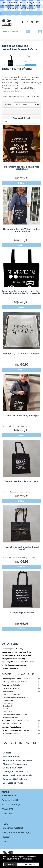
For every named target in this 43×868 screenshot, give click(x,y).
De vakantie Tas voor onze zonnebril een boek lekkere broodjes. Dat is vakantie (21, 292)
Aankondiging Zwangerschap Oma (16, 697)
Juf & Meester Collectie (11, 734)
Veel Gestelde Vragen (13, 783)
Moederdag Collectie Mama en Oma (16, 652)
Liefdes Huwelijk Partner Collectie (15, 730)
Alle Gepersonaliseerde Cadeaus (15, 715)
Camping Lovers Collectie (12, 724)
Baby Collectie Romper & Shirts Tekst (17, 655)
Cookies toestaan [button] (29, 864)
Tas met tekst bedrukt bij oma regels (21, 416)
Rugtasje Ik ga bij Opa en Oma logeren (21, 353)
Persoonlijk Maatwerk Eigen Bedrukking (18, 662)
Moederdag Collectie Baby (12, 649)
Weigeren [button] (10, 864)
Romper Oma (8, 703)
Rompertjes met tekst (12, 828)
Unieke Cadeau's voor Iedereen (14, 665)
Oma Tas (6, 709)
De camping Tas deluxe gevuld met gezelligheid (21, 168)
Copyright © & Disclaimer (15, 779)
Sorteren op (9, 104)
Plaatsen (6, 837)
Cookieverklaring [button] (10, 859)
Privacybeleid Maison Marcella (18, 775)
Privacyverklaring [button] (25, 859)
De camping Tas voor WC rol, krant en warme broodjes (21, 230)
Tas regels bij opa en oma (21, 613)
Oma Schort (7, 706)
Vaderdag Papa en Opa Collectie (15, 682)
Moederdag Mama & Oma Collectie (16, 679)
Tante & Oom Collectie (11, 685)
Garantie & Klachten (12, 768)
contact (28, 96)
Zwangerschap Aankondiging (14, 659)
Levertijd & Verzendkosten (16, 772)
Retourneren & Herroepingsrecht (19, 760)
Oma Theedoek (9, 700)
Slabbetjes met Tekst (11, 717)
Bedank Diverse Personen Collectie (16, 721)
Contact (7, 753)
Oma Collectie (7, 692)
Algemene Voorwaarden (15, 764)
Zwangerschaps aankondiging (17, 832)
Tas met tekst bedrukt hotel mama (22, 481)
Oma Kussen (8, 712)
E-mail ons (7, 814)
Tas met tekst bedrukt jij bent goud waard (21, 548)
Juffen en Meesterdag (10, 668)
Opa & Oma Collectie (10, 688)
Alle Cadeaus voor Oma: (12, 695)
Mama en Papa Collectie (11, 727)
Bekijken (22, 183)
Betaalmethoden (11, 757)
